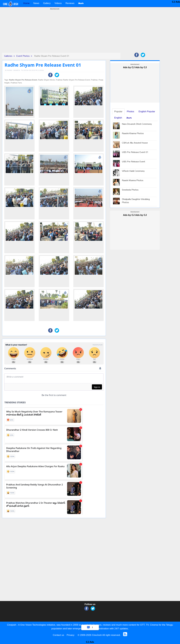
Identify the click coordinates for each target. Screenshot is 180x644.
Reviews (70, 3)
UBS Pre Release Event (134, 162)
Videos (58, 3)
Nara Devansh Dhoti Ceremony (137, 124)
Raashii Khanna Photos (133, 134)
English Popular (147, 112)
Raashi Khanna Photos (133, 181)
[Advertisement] (55, 33)
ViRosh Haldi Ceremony (133, 171)
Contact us (58, 635)
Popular (118, 112)
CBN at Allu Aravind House (135, 143)
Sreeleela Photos (130, 190)
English (118, 118)
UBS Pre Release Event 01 (135, 152)
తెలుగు (129, 118)
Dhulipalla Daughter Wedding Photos (136, 201)
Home (26, 3)
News (36, 3)
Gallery (47, 3)
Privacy (71, 635)
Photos (131, 112)
